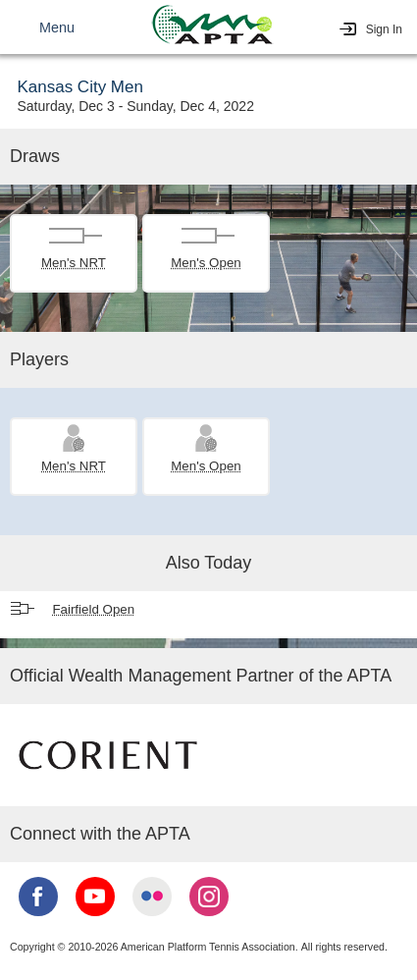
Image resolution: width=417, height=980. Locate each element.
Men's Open (206, 263)
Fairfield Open (93, 609)
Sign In (384, 29)
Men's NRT (74, 263)
